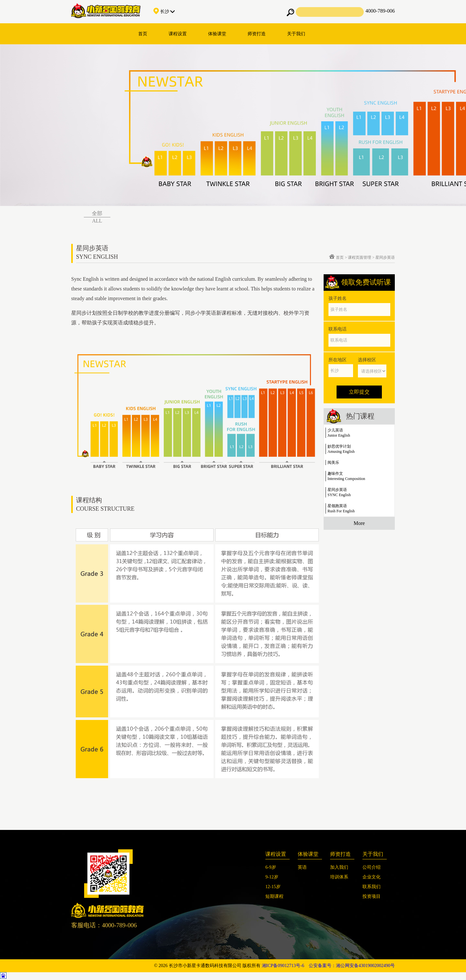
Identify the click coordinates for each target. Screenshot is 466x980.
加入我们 (339, 867)
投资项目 (372, 896)
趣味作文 (335, 474)
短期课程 (274, 896)
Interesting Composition (346, 479)
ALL (97, 221)
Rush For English (341, 511)
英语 (302, 867)
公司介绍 (372, 867)
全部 (97, 213)
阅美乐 (333, 463)
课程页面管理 (360, 257)
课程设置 (178, 34)
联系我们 (372, 887)
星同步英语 (385, 257)
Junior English (339, 435)
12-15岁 (273, 887)
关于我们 (296, 34)
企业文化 (372, 877)
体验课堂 (217, 34)
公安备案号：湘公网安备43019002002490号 (352, 966)
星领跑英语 (337, 506)
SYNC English (339, 495)
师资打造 (257, 34)
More (359, 523)
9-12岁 (272, 877)
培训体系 (339, 877)
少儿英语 (335, 430)
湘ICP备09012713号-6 (283, 966)
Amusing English (341, 452)
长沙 (164, 11)
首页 (143, 34)
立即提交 (359, 392)
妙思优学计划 (339, 446)
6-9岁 (271, 867)
